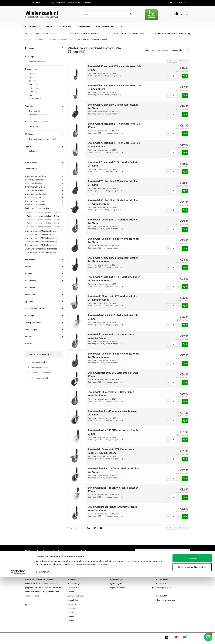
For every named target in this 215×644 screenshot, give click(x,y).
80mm (32, 83)
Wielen (28, 269)
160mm (33, 97)
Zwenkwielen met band (35, 203)
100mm (33, 87)
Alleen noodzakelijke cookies (192, 634)
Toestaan (192, 625)
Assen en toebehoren (34, 311)
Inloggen (183, 3)
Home (28, 42)
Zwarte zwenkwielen (34, 193)
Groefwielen (31, 283)
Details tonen (42, 639)
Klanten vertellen (105, 29)
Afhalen (49, 29)
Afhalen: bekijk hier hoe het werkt (129, 36)
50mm (32, 76)
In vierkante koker (37, 64)
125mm (33, 90)
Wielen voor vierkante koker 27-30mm (44, 222)
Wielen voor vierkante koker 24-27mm (92, 42)
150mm (33, 94)
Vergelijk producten (117, 590)
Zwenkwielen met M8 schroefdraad (41, 237)
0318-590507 (35, 3)
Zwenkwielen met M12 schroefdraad (41, 244)
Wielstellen (30, 297)
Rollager (33, 153)
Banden (29, 276)
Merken (29, 339)
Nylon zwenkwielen (34, 185)
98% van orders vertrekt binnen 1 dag (172, 36)
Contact (123, 29)
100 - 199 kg (35, 129)
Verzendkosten (73, 590)
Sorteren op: (163, 52)
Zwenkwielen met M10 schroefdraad (41, 240)
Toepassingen (84, 29)
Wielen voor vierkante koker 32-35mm (44, 225)
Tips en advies (65, 29)
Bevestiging (30, 318)
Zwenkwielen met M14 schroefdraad (41, 247)
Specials (29, 304)
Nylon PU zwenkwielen (35, 189)
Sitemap (71, 614)
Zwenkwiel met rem (38, 117)
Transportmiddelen (34, 325)
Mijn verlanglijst (116, 586)
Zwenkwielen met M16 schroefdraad (41, 251)
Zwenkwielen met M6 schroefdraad (41, 233)
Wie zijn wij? (72, 581)
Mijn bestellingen (116, 581)
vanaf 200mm (35, 101)
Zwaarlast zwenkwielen (36, 196)
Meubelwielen (31, 262)
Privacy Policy (73, 602)
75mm (32, 79)
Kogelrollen (30, 290)
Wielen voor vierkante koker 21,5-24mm (44, 215)
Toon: (70, 530)
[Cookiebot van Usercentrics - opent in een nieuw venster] (18, 639)
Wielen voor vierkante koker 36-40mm (44, 229)
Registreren (114, 577)
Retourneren (72, 610)
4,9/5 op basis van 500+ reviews (40, 36)
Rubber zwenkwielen (34, 182)
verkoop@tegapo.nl (164, 590)
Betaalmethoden (74, 606)
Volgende (184, 63)
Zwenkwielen (40, 42)
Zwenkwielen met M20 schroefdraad (41, 254)
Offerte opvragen (74, 586)
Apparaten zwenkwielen (36, 178)
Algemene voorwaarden (77, 598)
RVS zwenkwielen (33, 200)
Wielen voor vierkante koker (61, 42)
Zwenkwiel (34, 113)
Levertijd (71, 594)
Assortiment (32, 29)
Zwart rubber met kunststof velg (43, 141)
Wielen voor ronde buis (35, 207)
